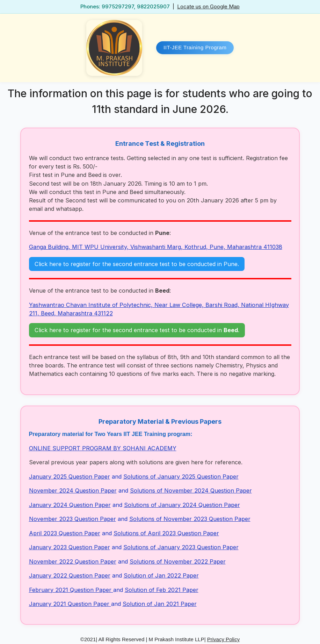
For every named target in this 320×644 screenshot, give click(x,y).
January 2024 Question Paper (70, 505)
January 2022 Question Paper (70, 575)
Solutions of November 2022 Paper (178, 561)
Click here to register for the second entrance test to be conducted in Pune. (137, 264)
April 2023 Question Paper (65, 533)
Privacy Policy (223, 639)
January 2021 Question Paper (70, 604)
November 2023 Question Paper (72, 519)
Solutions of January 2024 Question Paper (182, 505)
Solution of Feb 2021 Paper (162, 590)
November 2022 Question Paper (73, 561)
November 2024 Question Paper (73, 491)
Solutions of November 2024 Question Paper (191, 491)
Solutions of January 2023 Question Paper (181, 547)
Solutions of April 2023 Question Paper (166, 533)
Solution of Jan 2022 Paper (161, 575)
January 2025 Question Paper (70, 477)
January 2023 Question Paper (70, 547)
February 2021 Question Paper (71, 590)
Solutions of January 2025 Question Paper (181, 477)
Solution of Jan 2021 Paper (160, 604)
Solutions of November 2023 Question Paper (190, 519)
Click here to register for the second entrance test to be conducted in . (137, 330)
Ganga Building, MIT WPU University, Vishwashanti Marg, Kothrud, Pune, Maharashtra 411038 (156, 247)
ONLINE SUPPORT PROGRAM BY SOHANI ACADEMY (103, 448)
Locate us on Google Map (208, 6)
